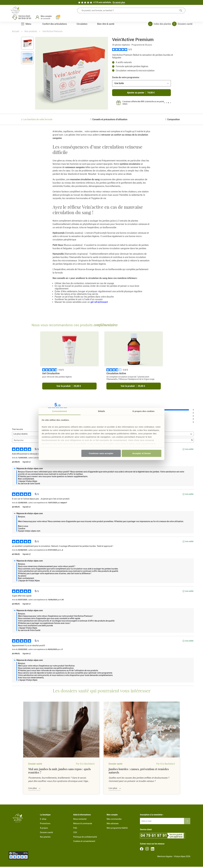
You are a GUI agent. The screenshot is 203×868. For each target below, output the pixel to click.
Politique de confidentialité (85, 838)
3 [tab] (168, 104)
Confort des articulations (55, 19)
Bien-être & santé (106, 19)
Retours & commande (83, 825)
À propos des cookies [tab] (143, 411)
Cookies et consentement (84, 843)
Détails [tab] (101, 411)
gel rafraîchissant (99, 303)
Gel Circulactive (55, 375)
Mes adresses (113, 825)
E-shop (43, 820)
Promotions (45, 825)
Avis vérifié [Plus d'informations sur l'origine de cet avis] (189, 451)
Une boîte (119, 85)
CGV (75, 834)
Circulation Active (117, 375)
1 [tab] (164, 104)
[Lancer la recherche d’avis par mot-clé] (192, 442)
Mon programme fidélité (117, 829)
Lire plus (33, 790)
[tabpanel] (138, 104)
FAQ (75, 829)
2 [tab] (166, 104)
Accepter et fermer (142, 453)
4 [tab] (170, 104)
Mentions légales (165, 858)
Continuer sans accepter (101, 453)
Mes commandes (114, 820)
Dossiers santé (46, 834)
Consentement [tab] (59, 411)
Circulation (82, 19)
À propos (44, 829)
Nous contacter (80, 820)
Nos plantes (45, 838)
